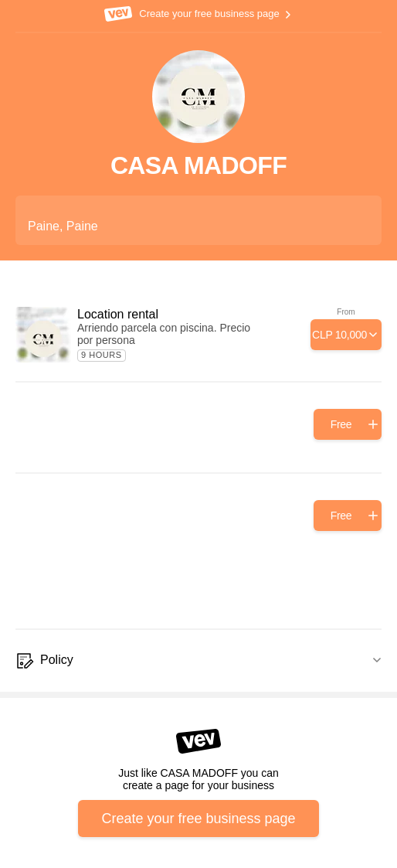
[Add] (346, 335)
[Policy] (198, 661)
